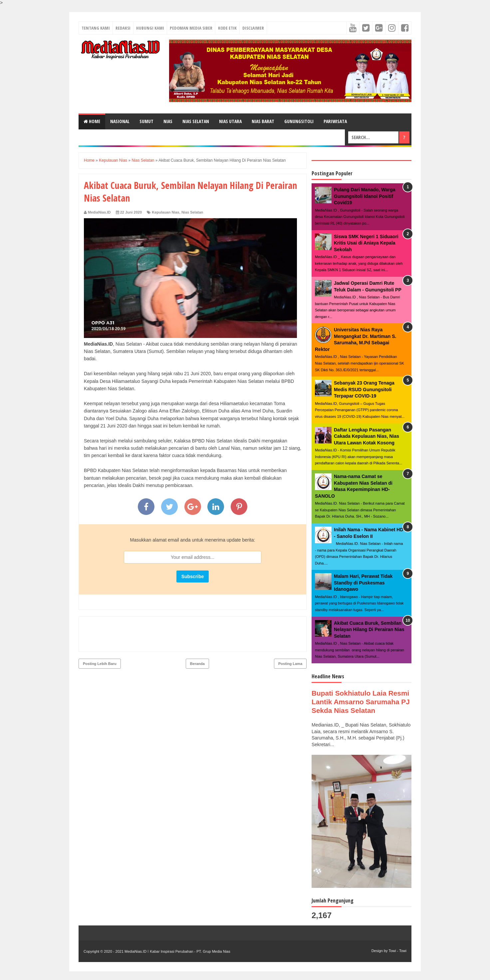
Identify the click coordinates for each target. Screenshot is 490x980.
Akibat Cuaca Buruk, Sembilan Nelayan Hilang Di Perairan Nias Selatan (369, 630)
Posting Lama (290, 635)
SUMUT (146, 121)
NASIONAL (120, 121)
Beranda (197, 635)
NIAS (168, 121)
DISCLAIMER (253, 28)
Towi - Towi (397, 959)
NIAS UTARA (230, 121)
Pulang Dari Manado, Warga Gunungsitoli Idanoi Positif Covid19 (365, 196)
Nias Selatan (192, 212)
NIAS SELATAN (196, 121)
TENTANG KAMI (96, 28)
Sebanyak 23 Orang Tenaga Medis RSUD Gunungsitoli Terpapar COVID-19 (364, 389)
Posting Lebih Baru (100, 635)
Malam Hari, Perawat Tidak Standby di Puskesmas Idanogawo (363, 583)
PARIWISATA (335, 121)
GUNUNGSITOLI (299, 121)
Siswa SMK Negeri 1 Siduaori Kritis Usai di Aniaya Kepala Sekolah (366, 243)
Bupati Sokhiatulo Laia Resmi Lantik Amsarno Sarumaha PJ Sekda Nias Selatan (356, 706)
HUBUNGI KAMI (150, 28)
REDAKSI (123, 28)
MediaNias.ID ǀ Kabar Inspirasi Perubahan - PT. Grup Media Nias (177, 960)
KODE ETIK (227, 28)
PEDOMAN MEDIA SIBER (191, 28)
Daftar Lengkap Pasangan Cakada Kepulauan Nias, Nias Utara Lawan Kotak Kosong (367, 436)
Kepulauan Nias (166, 212)
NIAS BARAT (263, 121)
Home (92, 121)
